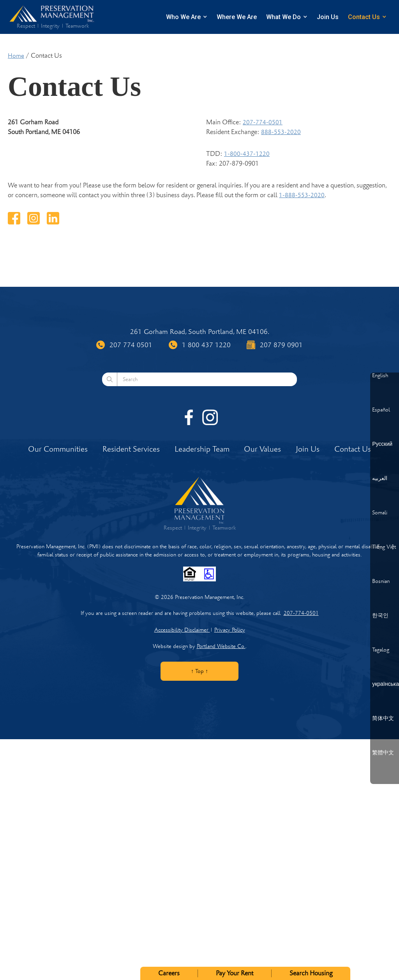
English (380, 376)
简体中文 (383, 719)
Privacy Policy (230, 630)
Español (381, 410)
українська (386, 684)
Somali (380, 513)
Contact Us (364, 17)
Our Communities (58, 449)
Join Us (328, 17)
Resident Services (131, 449)
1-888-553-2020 (302, 195)
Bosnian (381, 581)
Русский (382, 444)
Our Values (262, 449)
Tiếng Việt (384, 547)
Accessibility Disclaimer (182, 630)
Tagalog (381, 650)
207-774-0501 (263, 122)
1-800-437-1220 (247, 154)
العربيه (380, 479)
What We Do (283, 17)
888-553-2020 (281, 132)
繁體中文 (383, 753)
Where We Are (237, 17)
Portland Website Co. (221, 646)
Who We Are (183, 17)
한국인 (380, 616)
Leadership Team (202, 449)
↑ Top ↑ (199, 671)
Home (16, 56)
